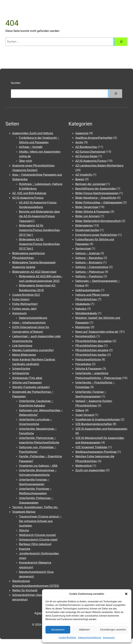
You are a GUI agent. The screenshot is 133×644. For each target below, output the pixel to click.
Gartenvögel (83, 248)
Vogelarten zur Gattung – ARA (38, 466)
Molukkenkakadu (86, 313)
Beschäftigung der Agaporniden (96, 189)
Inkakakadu (83, 304)
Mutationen (83, 327)
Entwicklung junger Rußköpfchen (96, 235)
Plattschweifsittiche (88, 359)
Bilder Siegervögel (87, 207)
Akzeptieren (58, 630)
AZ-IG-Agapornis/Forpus (28, 198)
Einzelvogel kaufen (87, 230)
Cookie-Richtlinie (68, 638)
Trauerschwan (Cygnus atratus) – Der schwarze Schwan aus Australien (40, 521)
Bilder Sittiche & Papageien (93, 212)
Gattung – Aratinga (88, 253)
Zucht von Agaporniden (90, 470)
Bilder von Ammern (88, 216)
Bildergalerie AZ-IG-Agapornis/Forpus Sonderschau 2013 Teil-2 (39, 244)
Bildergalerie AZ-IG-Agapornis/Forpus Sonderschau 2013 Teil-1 (39, 230)
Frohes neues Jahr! (24, 309)
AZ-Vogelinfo (84, 175)
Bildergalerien (84, 225)
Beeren (80, 179)
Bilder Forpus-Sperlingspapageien (97, 193)
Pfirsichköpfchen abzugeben (94, 341)
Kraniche (25, 549)
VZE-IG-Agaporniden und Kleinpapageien (101, 429)
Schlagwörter (21, 373)
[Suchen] (121, 42)
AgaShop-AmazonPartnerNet (94, 138)
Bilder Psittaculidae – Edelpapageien (99, 202)
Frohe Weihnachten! (25, 304)
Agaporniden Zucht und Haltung (33, 133)
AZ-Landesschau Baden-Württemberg (99, 165)
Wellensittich (84, 466)
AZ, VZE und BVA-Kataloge (29, 193)
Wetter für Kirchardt (25, 590)
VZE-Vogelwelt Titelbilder (91, 447)
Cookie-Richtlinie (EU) (26, 295)
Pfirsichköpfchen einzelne (92, 350)
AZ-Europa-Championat (90, 152)
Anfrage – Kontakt (31, 147)
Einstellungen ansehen (113, 630)
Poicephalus (83, 364)
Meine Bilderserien (24, 355)
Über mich (26, 161)
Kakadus (81, 309)
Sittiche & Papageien (89, 369)
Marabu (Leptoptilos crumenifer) (33, 350)
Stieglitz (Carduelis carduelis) (31, 387)
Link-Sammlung (22, 346)
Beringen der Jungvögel (90, 184)
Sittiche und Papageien (27, 382)
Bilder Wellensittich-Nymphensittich (98, 221)
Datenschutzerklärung (90, 638)
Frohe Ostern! (21, 299)
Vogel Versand (85, 415)
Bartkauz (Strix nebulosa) (35, 544)
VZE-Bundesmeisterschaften (94, 424)
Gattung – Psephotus (89, 276)
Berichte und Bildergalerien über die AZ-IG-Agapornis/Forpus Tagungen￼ (39, 216)
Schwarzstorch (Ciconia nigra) (38, 539)
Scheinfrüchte (21, 369)
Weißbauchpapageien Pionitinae (96, 452)
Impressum (109, 638)
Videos (80, 410)
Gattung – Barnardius (89, 258)
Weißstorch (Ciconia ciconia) (37, 535)
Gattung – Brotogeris (89, 262)
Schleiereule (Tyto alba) (27, 378)
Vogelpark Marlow (24, 512)
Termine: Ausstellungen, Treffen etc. (35, 507)
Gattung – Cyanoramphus (92, 267)
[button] (126, 594)
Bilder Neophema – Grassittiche (96, 198)
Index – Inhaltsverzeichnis (29, 323)
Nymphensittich (85, 336)
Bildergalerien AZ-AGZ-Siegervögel (34, 272)
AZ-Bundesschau (86, 147)
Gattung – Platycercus (90, 272)
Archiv (79, 142)
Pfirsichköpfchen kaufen (91, 355)
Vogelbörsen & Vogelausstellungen (98, 419)
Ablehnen (84, 630)
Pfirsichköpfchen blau (89, 346)
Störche (24, 530)
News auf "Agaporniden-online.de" (97, 332)
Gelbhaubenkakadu (88, 290)
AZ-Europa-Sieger (87, 156)
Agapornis (82, 133)
